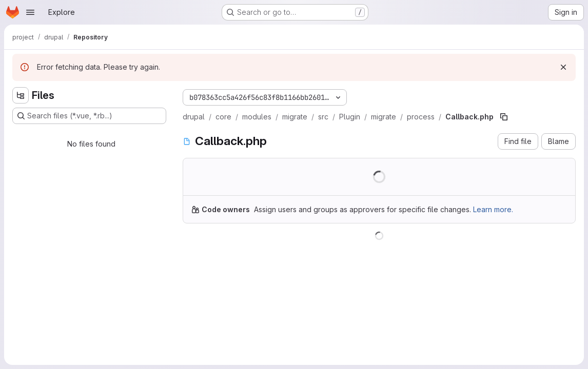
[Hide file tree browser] (21, 95)
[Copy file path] (504, 117)
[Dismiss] (563, 67)
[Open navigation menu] (30, 12)
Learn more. (493, 209)
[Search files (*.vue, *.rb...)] (89, 116)
